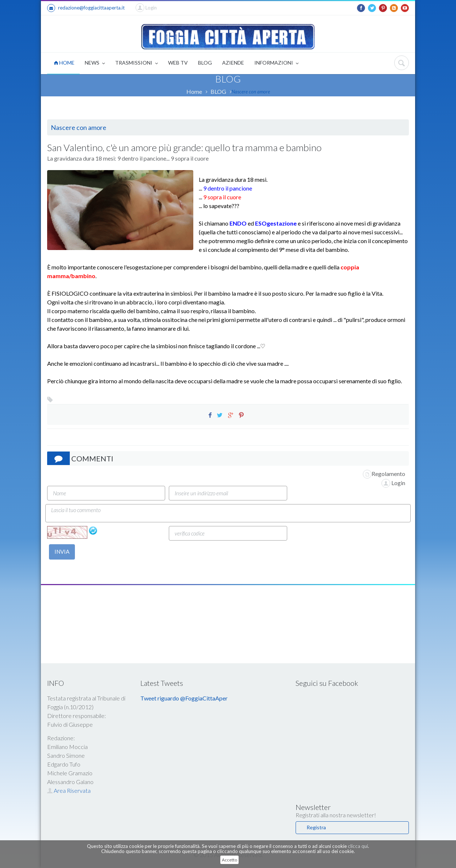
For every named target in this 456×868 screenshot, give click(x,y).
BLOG (205, 63)
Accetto (229, 860)
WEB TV (178, 63)
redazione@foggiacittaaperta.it (86, 8)
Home (194, 91)
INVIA (62, 552)
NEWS (95, 63)
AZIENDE (233, 63)
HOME (64, 63)
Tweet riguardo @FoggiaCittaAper (184, 698)
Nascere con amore (251, 92)
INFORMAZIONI (276, 63)
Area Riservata (69, 790)
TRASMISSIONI (136, 63)
